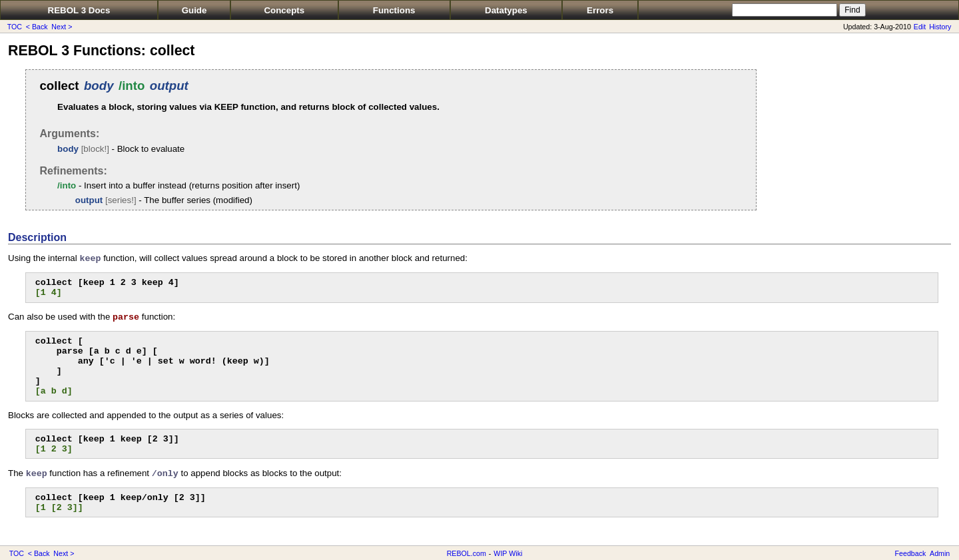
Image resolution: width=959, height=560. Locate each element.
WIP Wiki (508, 553)
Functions (394, 10)
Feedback (911, 553)
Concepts (284, 10)
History (940, 27)
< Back (37, 27)
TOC (15, 27)
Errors (600, 10)
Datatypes (506, 10)
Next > (62, 27)
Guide (194, 10)
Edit (920, 27)
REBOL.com (467, 553)
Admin (940, 553)
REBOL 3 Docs (79, 10)
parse (126, 317)
